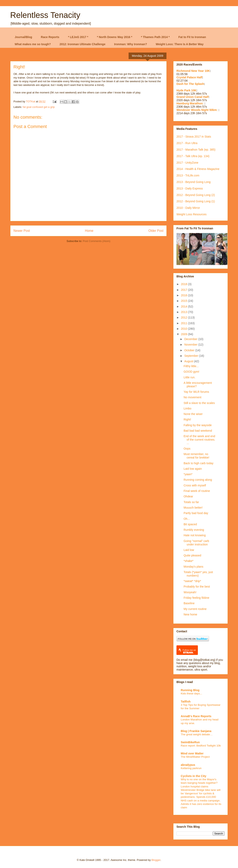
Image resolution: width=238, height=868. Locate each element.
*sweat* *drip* (192, 581)
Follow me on (189, 651)
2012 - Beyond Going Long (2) (196, 195)
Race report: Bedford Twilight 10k (201, 746)
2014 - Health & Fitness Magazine (198, 169)
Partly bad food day (196, 513)
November (191, 345)
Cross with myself (195, 485)
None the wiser (193, 414)
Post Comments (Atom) (96, 241)
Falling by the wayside (198, 425)
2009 (185, 334)
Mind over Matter (192, 753)
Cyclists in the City (193, 776)
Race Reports (50, 37)
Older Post (156, 231)
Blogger (156, 860)
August (189, 361)
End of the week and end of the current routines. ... (199, 440)
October (190, 350)
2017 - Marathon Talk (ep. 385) (196, 150)
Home (89, 231)
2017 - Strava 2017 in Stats (194, 137)
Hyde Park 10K (186, 90)
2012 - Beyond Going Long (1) (196, 201)
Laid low (189, 550)
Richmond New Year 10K (193, 71)
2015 (185, 301)
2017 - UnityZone (187, 163)
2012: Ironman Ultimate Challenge (82, 44)
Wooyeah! (190, 592)
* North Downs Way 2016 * (115, 37)
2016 (185, 295)
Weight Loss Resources (192, 214)
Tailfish (186, 702)
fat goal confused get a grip (39, 107)
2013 (185, 312)
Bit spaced (190, 524)
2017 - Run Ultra (187, 143)
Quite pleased (192, 555)
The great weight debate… (197, 734)
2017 (185, 290)
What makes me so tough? (33, 44)
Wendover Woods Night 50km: (197, 110)
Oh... (187, 519)
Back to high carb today (198, 463)
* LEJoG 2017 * (78, 37)
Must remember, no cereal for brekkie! (196, 456)
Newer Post (22, 231)
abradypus (188, 765)
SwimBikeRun (190, 742)
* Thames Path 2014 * (155, 37)
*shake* (188, 561)
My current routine (195, 609)
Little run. (190, 377)
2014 (185, 306)
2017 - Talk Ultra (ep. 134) (193, 156)
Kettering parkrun (191, 768)
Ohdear (188, 496)
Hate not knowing (195, 535)
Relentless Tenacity (45, 15)
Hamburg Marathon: (190, 103)
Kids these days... (191, 693)
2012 (185, 317)
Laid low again (193, 469)
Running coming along (198, 480)
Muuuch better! (193, 508)
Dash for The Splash (190, 84)
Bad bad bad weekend (198, 431)
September (192, 356)
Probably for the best (197, 587)
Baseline (189, 603)
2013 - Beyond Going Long (193, 182)
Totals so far (191, 502)
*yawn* (188, 474)
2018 (185, 284)
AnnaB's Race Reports (196, 716)
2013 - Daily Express (190, 188)
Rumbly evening (194, 530)
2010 (185, 329)
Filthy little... (191, 366)
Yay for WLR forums (196, 392)
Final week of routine (197, 491)
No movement (192, 397)
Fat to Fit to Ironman (192, 37)
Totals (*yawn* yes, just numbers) (198, 574)
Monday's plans (193, 567)
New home (190, 614)
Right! (187, 419)
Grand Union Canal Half (192, 97)
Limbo (187, 408)
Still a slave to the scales (199, 403)
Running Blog (190, 690)
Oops (187, 449)
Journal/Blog (23, 37)
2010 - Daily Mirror (188, 208)
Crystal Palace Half (189, 77)
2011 (185, 323)
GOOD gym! (191, 372)
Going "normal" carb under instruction (196, 543)
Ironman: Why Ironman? (131, 44)
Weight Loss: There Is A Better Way (180, 44)
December (191, 339)
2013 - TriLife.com (188, 175)
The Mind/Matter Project (195, 757)
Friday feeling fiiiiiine (196, 598)
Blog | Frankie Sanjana (196, 731)
